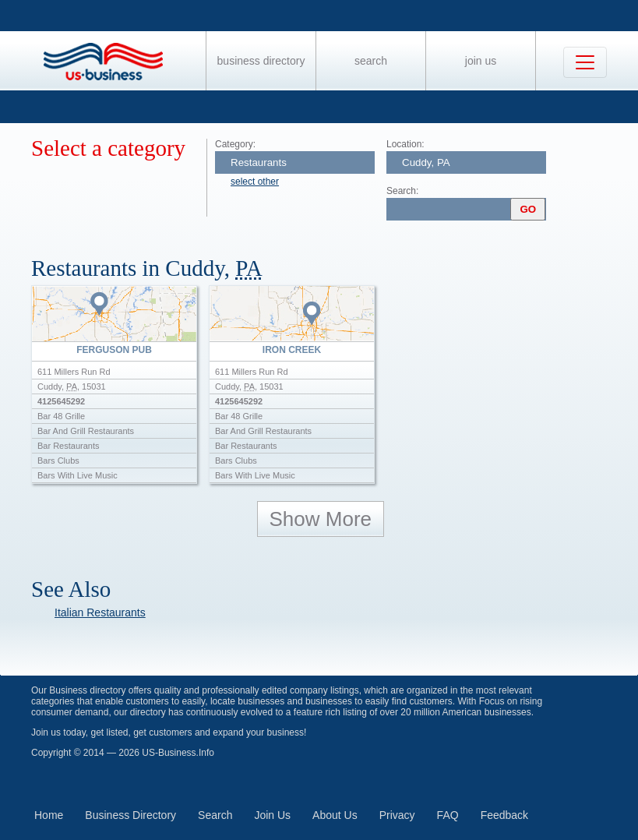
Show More (321, 519)
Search (371, 61)
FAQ (448, 815)
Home (49, 815)
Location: (405, 144)
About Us (335, 815)
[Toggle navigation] (585, 62)
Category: (235, 144)
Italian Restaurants (100, 612)
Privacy (397, 815)
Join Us (481, 61)
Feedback (504, 815)
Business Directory (261, 61)
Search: (402, 191)
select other (255, 182)
